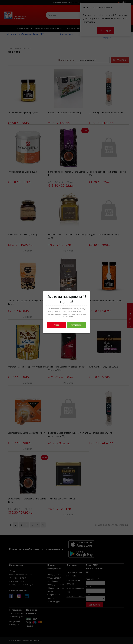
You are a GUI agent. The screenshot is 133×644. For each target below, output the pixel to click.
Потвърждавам (77, 325)
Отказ (56, 325)
